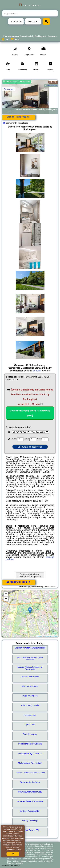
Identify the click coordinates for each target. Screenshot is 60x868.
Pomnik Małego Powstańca (30, 744)
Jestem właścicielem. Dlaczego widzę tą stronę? (30, 575)
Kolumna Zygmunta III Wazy (30, 792)
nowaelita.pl (30, 5)
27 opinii (37, 371)
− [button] (6, 599)
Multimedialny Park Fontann (30, 763)
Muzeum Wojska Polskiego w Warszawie (30, 668)
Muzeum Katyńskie (30, 686)
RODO (18, 849)
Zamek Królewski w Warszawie (30, 801)
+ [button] (6, 594)
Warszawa (8, 89)
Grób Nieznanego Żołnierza (30, 753)
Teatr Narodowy (30, 734)
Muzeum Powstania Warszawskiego (30, 648)
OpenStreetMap (51, 636)
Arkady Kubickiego (30, 821)
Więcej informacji (18, 117)
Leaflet (39, 636)
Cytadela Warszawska (30, 677)
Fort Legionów (30, 715)
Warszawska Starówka (30, 782)
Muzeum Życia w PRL (30, 830)
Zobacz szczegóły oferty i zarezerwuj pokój (30, 413)
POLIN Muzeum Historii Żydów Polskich (30, 659)
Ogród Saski (30, 725)
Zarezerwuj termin (18, 582)
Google (19, 829)
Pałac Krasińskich (30, 696)
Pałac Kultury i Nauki (30, 705)
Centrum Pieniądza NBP (30, 811)
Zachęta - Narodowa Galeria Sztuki (30, 773)
